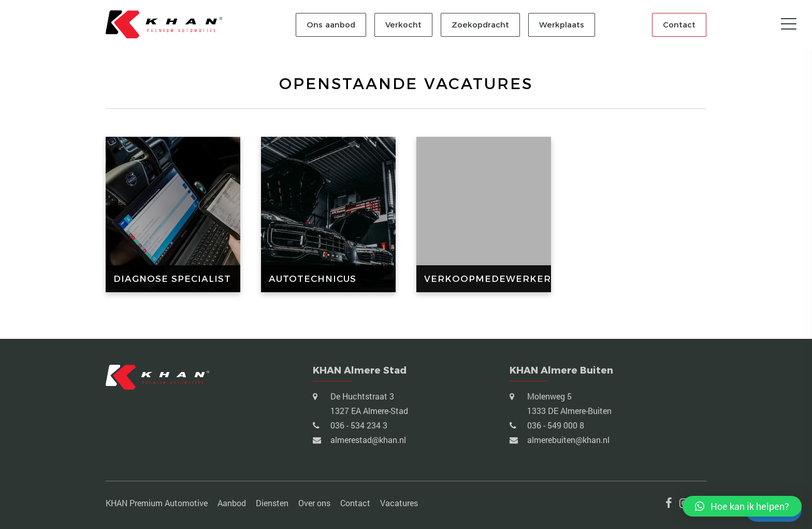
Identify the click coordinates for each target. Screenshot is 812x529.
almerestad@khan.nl (367, 440)
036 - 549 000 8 (555, 425)
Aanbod (232, 503)
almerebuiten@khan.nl (567, 440)
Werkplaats (562, 25)
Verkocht (403, 25)
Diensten (272, 503)
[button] (742, 506)
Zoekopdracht (480, 25)
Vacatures (399, 503)
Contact (679, 25)
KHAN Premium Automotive (157, 503)
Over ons (314, 503)
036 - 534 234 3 (358, 425)
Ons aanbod (331, 25)
